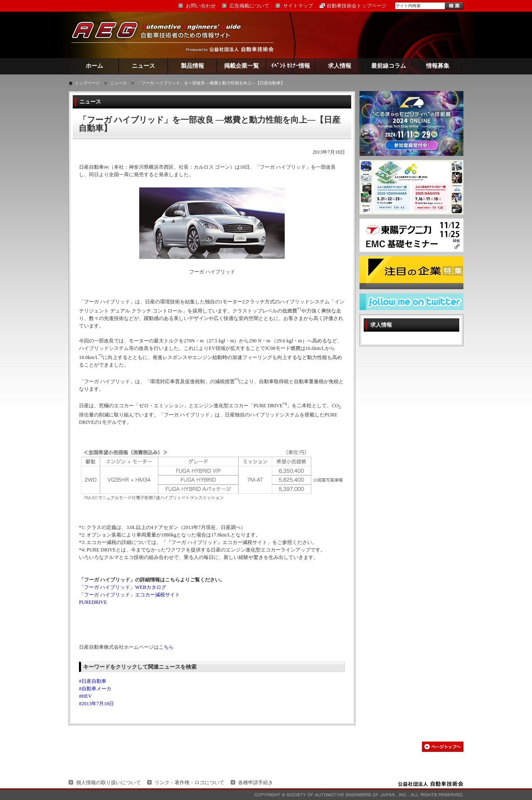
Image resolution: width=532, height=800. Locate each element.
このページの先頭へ (443, 747)
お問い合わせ (201, 6)
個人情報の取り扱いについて (108, 783)
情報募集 (438, 66)
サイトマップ (298, 6)
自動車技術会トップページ (357, 6)
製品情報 (192, 66)
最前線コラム (389, 66)
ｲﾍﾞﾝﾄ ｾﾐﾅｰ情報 (291, 66)
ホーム (94, 66)
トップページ (87, 83)
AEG (162, 35)
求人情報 (340, 66)
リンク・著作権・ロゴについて (190, 783)
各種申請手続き (256, 783)
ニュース (143, 66)
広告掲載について (249, 6)
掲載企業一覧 (241, 66)
